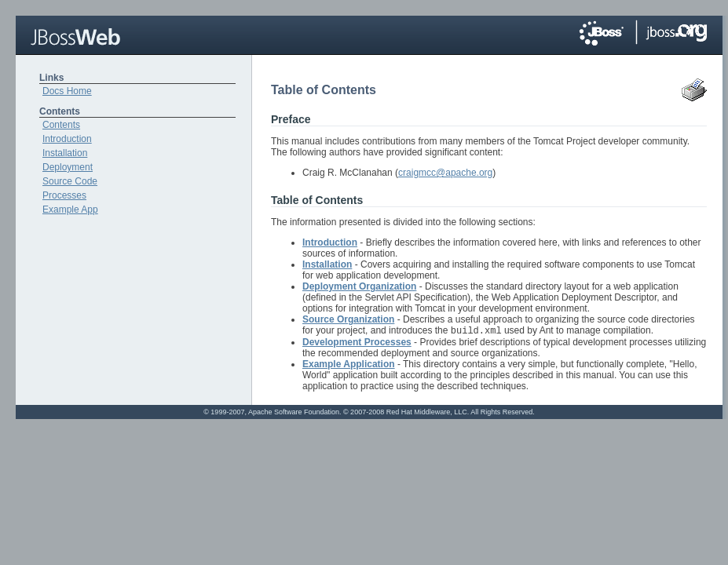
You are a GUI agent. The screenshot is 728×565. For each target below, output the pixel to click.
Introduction (67, 139)
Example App (70, 210)
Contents (61, 125)
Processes (64, 195)
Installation (65, 153)
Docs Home (67, 91)
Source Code (70, 181)
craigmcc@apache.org (445, 173)
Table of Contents (317, 200)
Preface (291, 119)
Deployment (68, 167)
